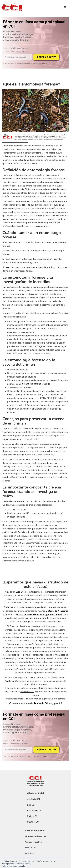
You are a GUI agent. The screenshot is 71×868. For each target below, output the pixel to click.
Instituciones (30, 848)
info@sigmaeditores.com (35, 836)
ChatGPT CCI (33, 822)
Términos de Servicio (23, 64)
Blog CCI (20, 592)
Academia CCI (12, 681)
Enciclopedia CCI (35, 811)
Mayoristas (29, 853)
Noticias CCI (33, 816)
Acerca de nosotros (33, 842)
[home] (12, 7)
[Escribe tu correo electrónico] (18, 57)
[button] (65, 7)
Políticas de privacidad (40, 64)
